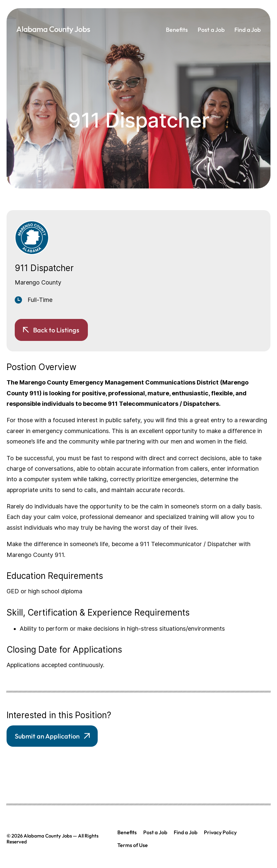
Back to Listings (56, 330)
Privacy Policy (220, 832)
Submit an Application (47, 736)
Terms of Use (133, 845)
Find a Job (247, 30)
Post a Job (211, 30)
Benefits (177, 30)
